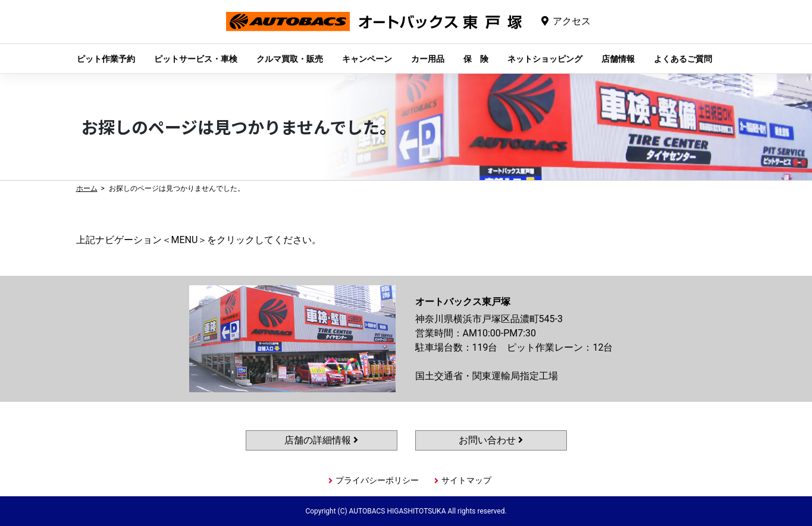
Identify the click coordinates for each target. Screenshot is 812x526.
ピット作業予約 (106, 59)
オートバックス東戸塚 (374, 31)
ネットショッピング (545, 59)
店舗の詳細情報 (321, 440)
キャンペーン (367, 59)
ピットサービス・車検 (196, 59)
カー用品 (428, 59)
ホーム (87, 188)
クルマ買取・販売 (290, 59)
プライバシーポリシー (377, 480)
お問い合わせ (491, 440)
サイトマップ (466, 480)
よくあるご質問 (683, 59)
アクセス (572, 21)
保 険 (476, 59)
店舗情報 (618, 59)
